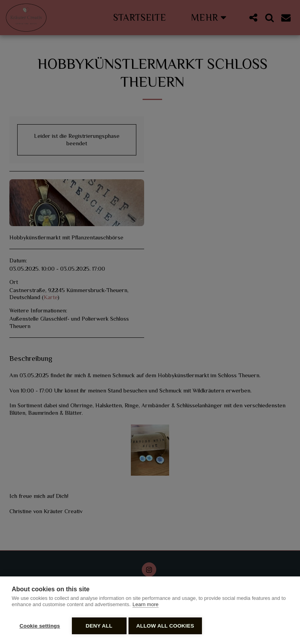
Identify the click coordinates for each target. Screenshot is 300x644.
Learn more (145, 606)
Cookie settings (40, 626)
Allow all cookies (167, 626)
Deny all (99, 626)
